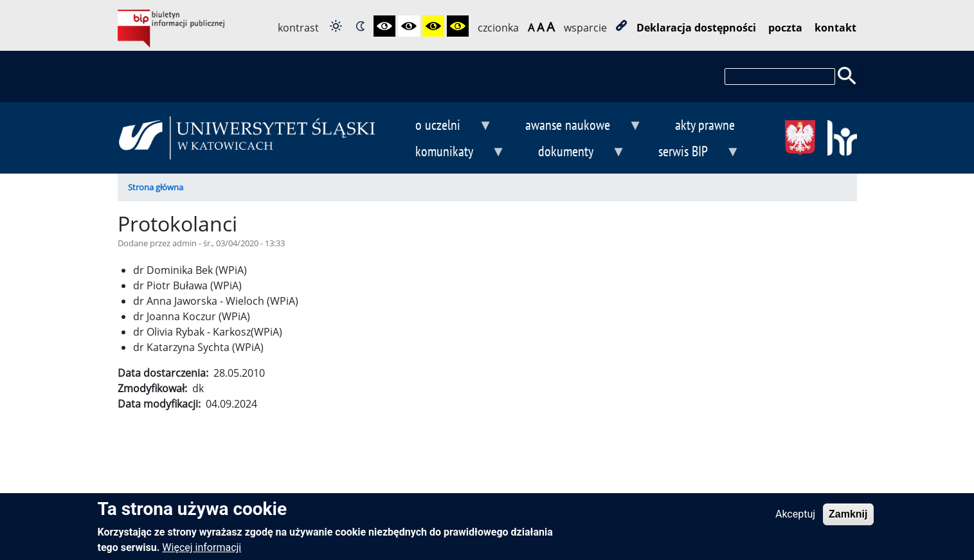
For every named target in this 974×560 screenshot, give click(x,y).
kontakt (835, 28)
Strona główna (156, 187)
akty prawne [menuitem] (705, 124)
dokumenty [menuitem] (571, 153)
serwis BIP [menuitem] (688, 153)
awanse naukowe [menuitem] (573, 126)
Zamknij (848, 519)
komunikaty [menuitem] (450, 153)
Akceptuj (795, 519)
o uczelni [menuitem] (444, 126)
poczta (785, 28)
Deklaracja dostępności (696, 28)
